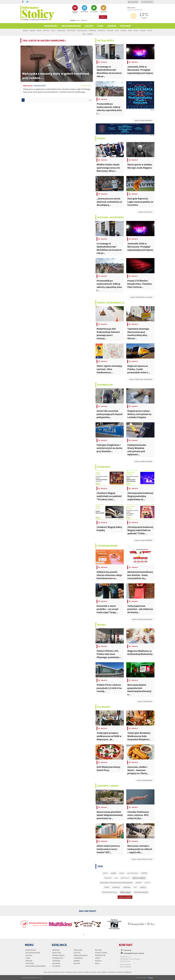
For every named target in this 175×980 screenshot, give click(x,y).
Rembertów (92, 30)
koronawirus (108, 878)
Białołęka (33, 30)
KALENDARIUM (84, 9)
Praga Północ (72, 30)
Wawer (130, 30)
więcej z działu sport (145, 212)
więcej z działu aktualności (143, 120)
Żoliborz (90, 34)
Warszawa (125, 892)
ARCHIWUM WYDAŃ (75, 9)
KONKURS (144, 873)
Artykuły (73, 20)
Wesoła (136, 30)
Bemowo (26, 30)
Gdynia (122, 873)
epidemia (105, 873)
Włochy (150, 30)
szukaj (103, 17)
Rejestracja (147, 2)
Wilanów (143, 30)
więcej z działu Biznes (145, 701)
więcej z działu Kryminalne (144, 461)
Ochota (53, 30)
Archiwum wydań (71, 26)
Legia (116, 878)
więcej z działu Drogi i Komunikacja (141, 379)
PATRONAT (126, 26)
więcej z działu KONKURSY (144, 540)
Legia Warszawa (125, 878)
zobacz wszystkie (125, 897)
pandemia (147, 883)
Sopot (135, 887)
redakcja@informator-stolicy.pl (134, 953)
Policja (107, 887)
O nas (100, 26)
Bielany (39, 30)
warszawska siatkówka (141, 892)
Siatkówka (127, 887)
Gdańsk (114, 873)
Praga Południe (82, 30)
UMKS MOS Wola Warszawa (110, 892)
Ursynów (123, 30)
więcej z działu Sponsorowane (142, 619)
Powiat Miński (61, 30)
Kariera (112, 26)
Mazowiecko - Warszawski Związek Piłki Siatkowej (116, 883)
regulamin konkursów (36, 966)
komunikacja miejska (133, 873)
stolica (143, 887)
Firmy (78, 20)
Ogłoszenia (84, 20)
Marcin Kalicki (139, 878)
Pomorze (116, 887)
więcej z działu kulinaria (144, 780)
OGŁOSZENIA (94, 9)
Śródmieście (102, 30)
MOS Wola (139, 883)
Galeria (89, 26)
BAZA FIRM (103, 9)
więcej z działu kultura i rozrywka (141, 297)
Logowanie (133, 2)
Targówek (110, 30)
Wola (84, 34)
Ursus (117, 30)
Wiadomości (51, 26)
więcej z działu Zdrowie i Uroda (142, 859)
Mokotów (46, 30)
